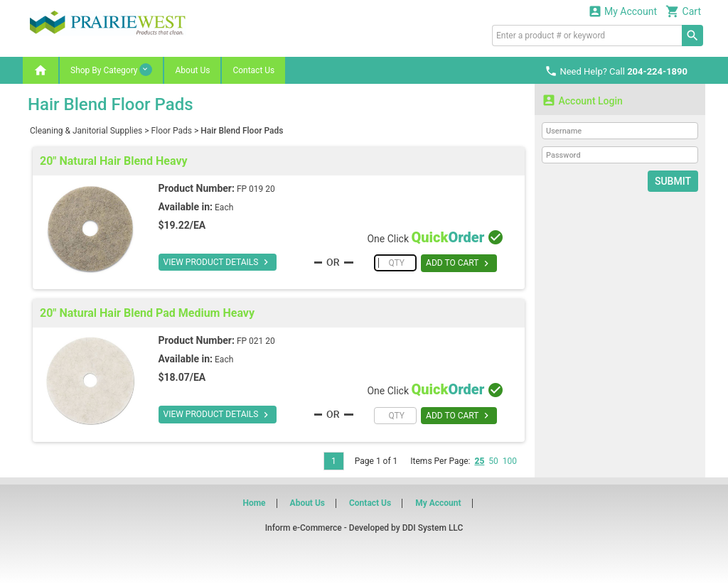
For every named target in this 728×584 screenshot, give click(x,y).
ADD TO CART (459, 264)
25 (479, 461)
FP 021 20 (256, 341)
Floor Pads (172, 131)
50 (493, 461)
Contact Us (253, 70)
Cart (683, 11)
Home (254, 503)
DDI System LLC (433, 528)
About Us (192, 70)
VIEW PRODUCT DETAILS (218, 262)
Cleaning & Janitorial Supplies (86, 131)
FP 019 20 (256, 189)
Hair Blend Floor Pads (242, 131)
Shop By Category (111, 70)
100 (510, 461)
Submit (673, 181)
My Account (623, 11)
